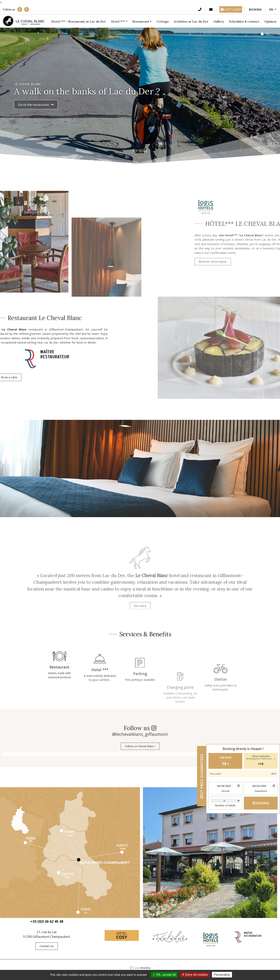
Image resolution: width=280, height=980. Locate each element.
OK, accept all (164, 975)
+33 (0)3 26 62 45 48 (47, 926)
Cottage (163, 21)
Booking (255, 9)
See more (140, 151)
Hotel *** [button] (118, 21)
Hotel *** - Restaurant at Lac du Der (79, 21)
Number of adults (225, 805)
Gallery (219, 21)
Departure (261, 791)
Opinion (270, 21)
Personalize (222, 975)
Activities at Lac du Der (191, 21)
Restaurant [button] (141, 21)
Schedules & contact (244, 21)
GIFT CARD (231, 9)
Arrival (225, 791)
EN (272, 9)
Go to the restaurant (36, 105)
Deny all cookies (195, 975)
